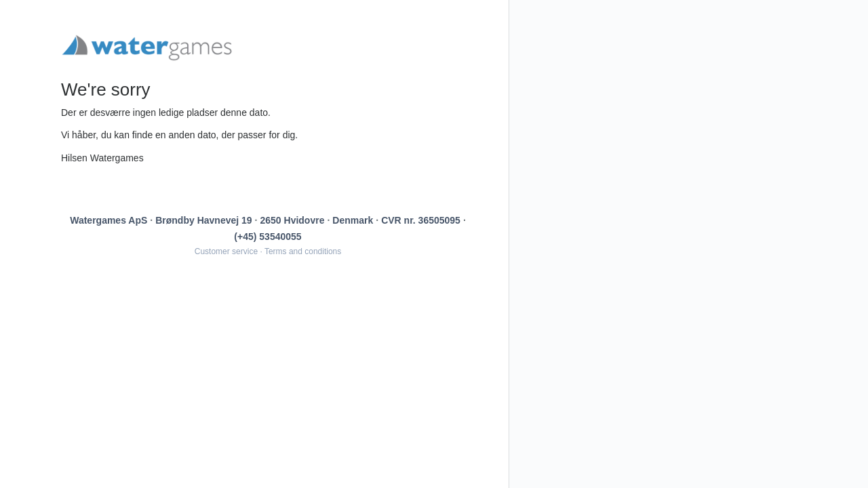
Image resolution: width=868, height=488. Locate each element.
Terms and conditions (303, 251)
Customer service (226, 251)
